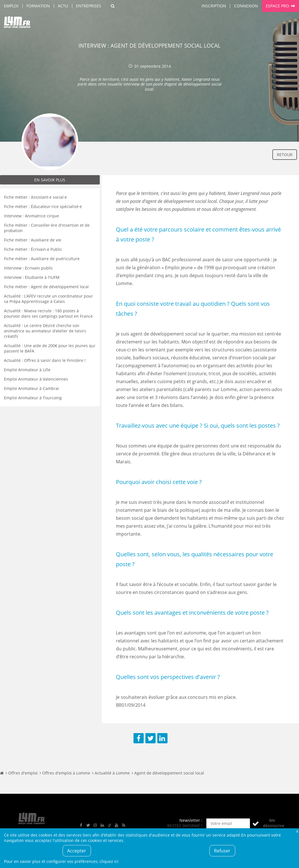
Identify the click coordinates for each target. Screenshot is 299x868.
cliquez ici (109, 861)
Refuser (222, 851)
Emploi (11, 6)
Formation (38, 6)
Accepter (77, 851)
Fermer (297, 831)
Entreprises (89, 6)
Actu (63, 6)
